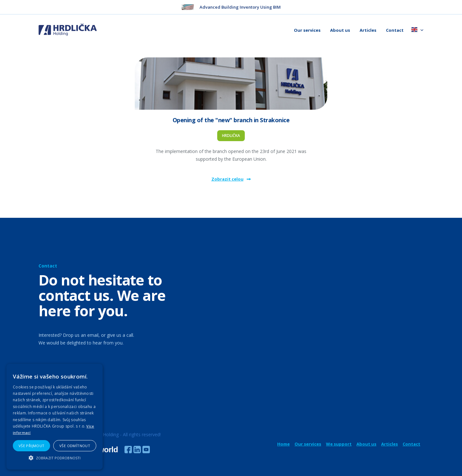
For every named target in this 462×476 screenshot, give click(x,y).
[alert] (55, 417)
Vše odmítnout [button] (75, 446)
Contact (395, 30)
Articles (368, 30)
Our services (307, 30)
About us (340, 30)
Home (283, 444)
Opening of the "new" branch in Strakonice (231, 120)
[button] (55, 458)
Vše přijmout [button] (32, 446)
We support (339, 444)
